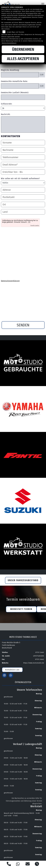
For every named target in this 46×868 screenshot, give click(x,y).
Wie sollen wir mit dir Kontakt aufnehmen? (20, 178)
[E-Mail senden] (28, 864)
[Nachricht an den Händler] (23, 124)
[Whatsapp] (18, 864)
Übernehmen (23, 49)
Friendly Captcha (35, 225)
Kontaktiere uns (12, 670)
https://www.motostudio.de (34, 663)
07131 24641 (40, 652)
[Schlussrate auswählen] (23, 108)
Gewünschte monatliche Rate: (14, 81)
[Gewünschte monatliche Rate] (20, 86)
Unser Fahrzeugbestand (23, 580)
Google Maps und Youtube (15, 32)
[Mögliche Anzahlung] (20, 75)
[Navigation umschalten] (43, 4)
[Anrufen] (9, 864)
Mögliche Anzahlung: (10, 70)
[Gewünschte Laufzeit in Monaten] (23, 97)
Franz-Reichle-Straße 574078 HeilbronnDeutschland (11, 645)
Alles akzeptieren (23, 59)
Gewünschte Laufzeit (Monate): (15, 93)
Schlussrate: (7, 104)
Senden (23, 325)
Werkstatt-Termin (21, 609)
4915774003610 (39, 656)
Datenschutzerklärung (10, 281)
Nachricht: (6, 114)
